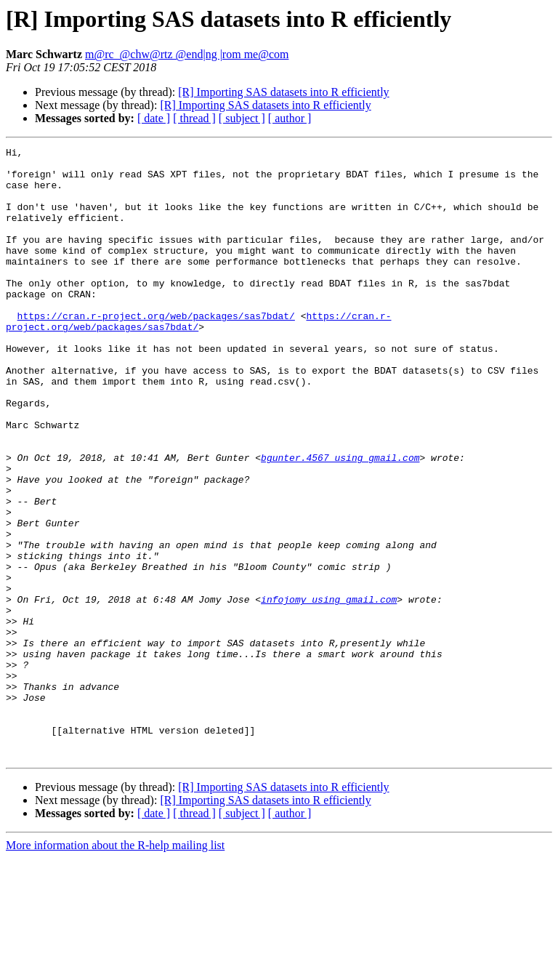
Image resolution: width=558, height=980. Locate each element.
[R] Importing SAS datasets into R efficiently (283, 92)
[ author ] (290, 118)
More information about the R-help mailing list (115, 967)
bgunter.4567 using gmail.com (340, 521)
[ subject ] (242, 118)
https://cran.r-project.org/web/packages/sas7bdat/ (156, 350)
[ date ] (154, 118)
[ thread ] (194, 118)
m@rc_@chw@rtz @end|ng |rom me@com (187, 54)
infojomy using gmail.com (329, 691)
